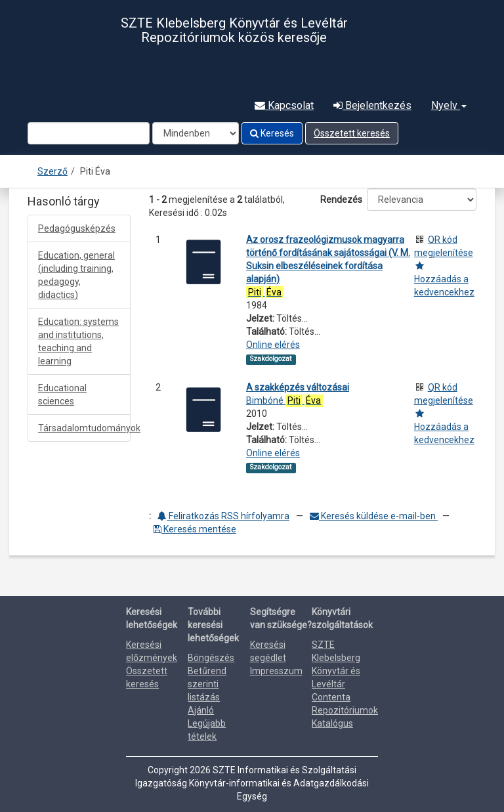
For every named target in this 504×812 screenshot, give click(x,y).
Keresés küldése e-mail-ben (374, 516)
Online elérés (273, 345)
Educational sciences (62, 395)
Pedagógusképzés (77, 228)
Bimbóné (284, 401)
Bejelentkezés (372, 105)
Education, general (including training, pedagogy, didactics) (76, 275)
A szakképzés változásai (298, 387)
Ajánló (201, 710)
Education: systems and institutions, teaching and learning (78, 341)
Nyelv (449, 105)
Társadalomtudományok (84, 428)
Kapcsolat (284, 105)
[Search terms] (89, 133)
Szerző (52, 171)
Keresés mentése (195, 529)
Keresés (272, 133)
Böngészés (211, 658)
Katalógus (332, 723)
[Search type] (196, 133)
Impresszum (276, 671)
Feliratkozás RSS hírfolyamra (223, 516)
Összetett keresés (352, 133)
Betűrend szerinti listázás (207, 684)
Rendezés (341, 200)
